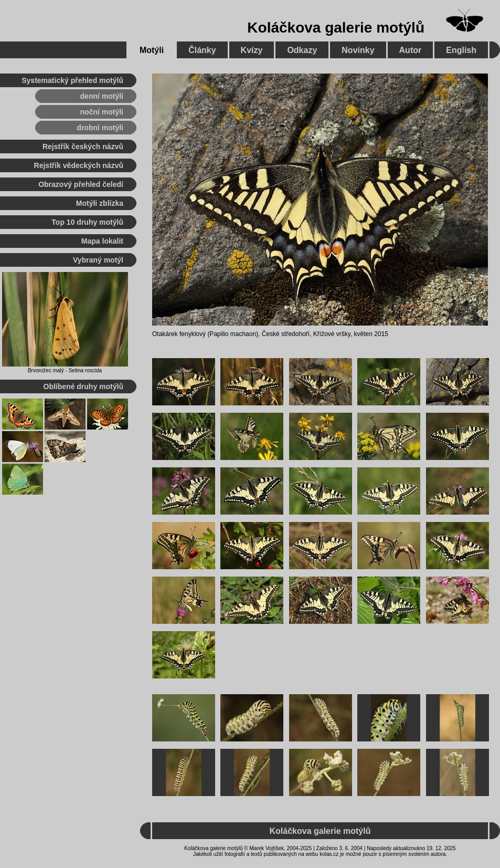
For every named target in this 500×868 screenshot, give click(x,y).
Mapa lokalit (102, 241)
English (461, 50)
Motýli (152, 50)
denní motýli (102, 96)
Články (202, 50)
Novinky (358, 50)
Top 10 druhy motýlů (87, 222)
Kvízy (252, 50)
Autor (411, 50)
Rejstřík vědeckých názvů (79, 165)
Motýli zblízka (100, 203)
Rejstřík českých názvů (83, 147)
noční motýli (102, 112)
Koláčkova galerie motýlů (336, 28)
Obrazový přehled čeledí (81, 184)
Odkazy (302, 50)
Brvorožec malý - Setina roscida (65, 370)
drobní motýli (100, 128)
